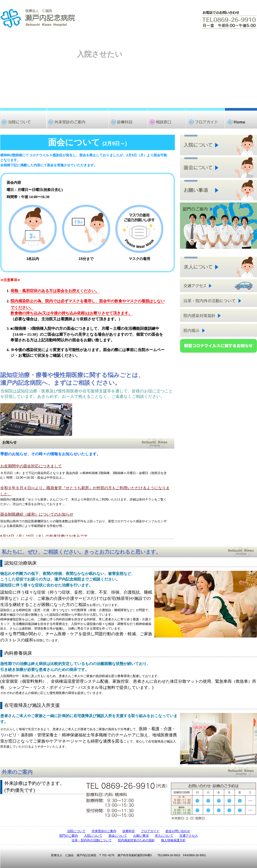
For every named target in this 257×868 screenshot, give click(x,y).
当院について (76, 831)
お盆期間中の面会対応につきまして (31, 466)
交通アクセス (189, 836)
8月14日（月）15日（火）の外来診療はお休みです (44, 536)
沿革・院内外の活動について (92, 840)
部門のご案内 (69, 836)
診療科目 (129, 831)
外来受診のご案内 (104, 831)
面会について (118, 836)
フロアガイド (150, 831)
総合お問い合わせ (178, 831)
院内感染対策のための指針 (136, 840)
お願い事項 (141, 836)
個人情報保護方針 (173, 840)
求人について (164, 836)
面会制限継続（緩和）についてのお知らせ (37, 514)
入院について (93, 836)
